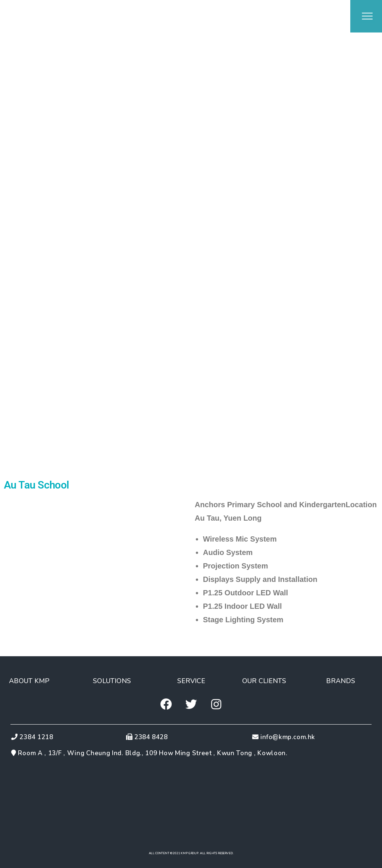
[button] (29, 681)
